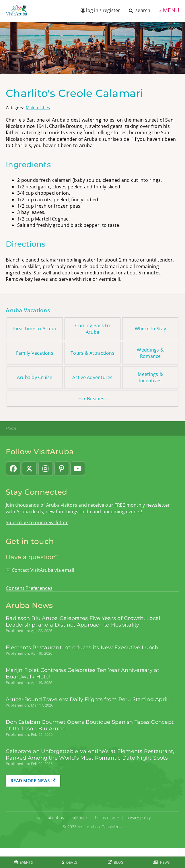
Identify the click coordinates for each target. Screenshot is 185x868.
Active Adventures (92, 377)
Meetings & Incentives (150, 377)
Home (11, 428)
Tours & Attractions (92, 353)
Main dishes (38, 108)
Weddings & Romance (150, 353)
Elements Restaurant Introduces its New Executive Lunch (82, 647)
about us (56, 817)
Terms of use (107, 817)
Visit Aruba (88, 827)
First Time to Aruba (35, 329)
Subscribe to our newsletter (37, 522)
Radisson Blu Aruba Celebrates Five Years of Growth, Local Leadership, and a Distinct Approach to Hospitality (83, 621)
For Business (92, 399)
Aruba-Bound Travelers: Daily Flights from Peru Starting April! (87, 699)
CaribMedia (112, 827)
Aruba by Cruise (35, 377)
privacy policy (139, 817)
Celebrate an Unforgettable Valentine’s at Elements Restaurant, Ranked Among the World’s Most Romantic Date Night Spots (90, 754)
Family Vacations (35, 353)
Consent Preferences (29, 588)
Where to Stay (150, 329)
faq (37, 817)
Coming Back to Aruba (92, 329)
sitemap (79, 817)
